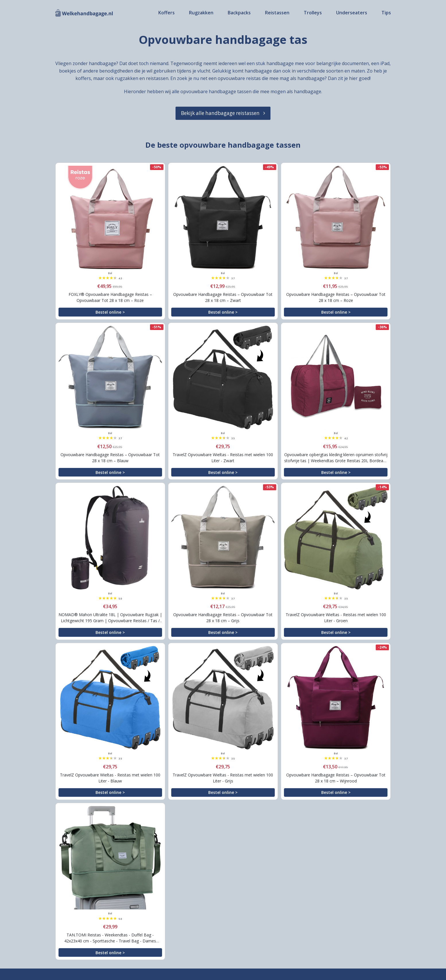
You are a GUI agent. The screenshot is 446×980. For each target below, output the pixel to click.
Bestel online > (110, 312)
